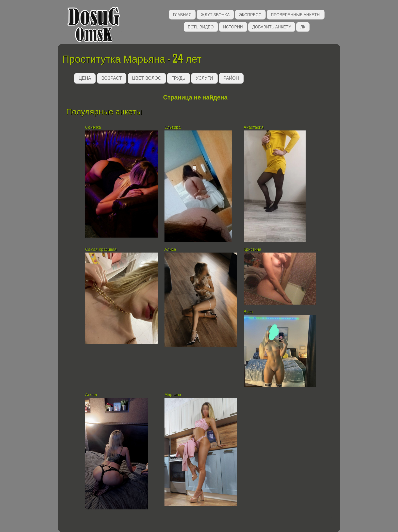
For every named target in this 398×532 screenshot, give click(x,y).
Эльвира (173, 127)
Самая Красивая (101, 249)
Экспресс (250, 14)
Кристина (252, 249)
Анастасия (254, 127)
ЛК (303, 27)
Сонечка (93, 127)
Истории (233, 27)
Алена (91, 395)
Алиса (171, 249)
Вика (248, 312)
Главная (182, 14)
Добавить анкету (272, 27)
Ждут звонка (215, 14)
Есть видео (201, 27)
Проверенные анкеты (296, 14)
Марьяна (173, 395)
